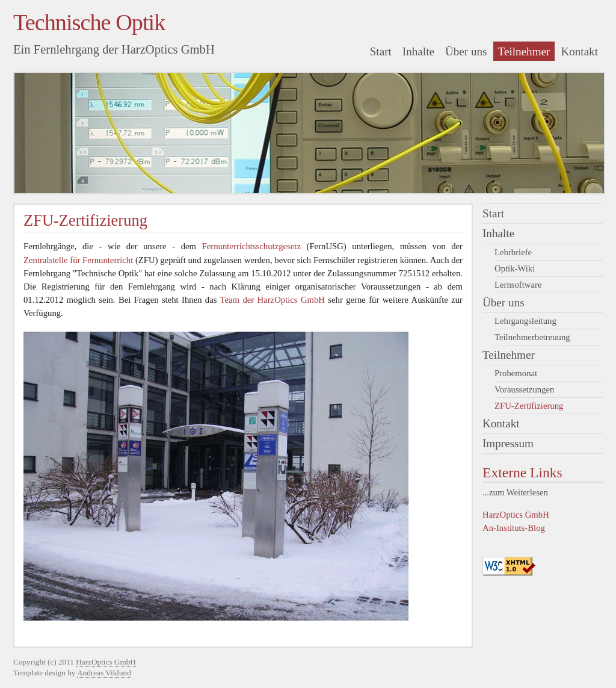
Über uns (466, 51)
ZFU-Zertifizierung (529, 406)
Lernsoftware (518, 285)
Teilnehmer (524, 51)
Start (381, 51)
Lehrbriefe (513, 252)
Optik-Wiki (515, 268)
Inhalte (418, 51)
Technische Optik (89, 22)
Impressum (508, 443)
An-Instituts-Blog (514, 528)
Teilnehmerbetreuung (532, 337)
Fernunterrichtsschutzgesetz (251, 246)
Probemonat (516, 373)
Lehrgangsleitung (525, 321)
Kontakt (579, 51)
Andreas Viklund (104, 673)
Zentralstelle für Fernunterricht (78, 260)
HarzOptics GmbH (516, 515)
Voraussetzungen (524, 389)
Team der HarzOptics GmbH (273, 300)
